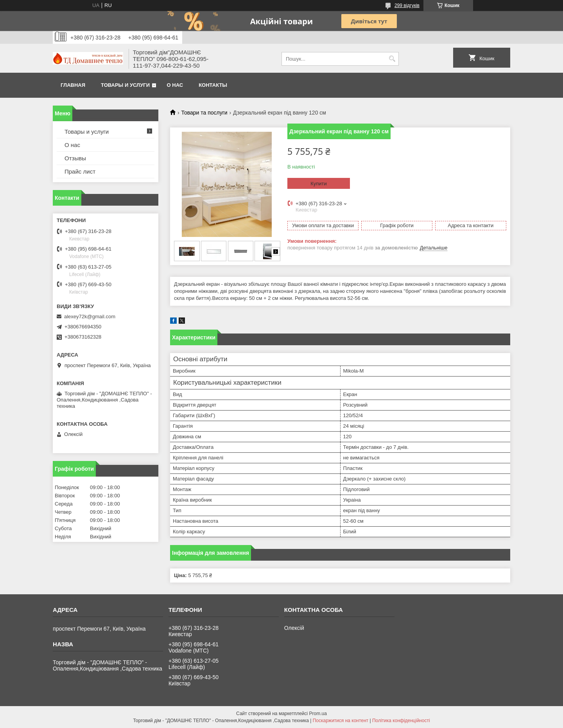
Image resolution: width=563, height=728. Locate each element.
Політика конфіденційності (401, 721)
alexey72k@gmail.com (90, 316)
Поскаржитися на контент (341, 721)
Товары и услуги (125, 85)
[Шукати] (392, 59)
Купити (319, 184)
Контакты (213, 85)
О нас (175, 85)
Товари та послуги (204, 113)
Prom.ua (318, 714)
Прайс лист (80, 171)
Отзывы (75, 158)
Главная (73, 85)
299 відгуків (407, 5)
